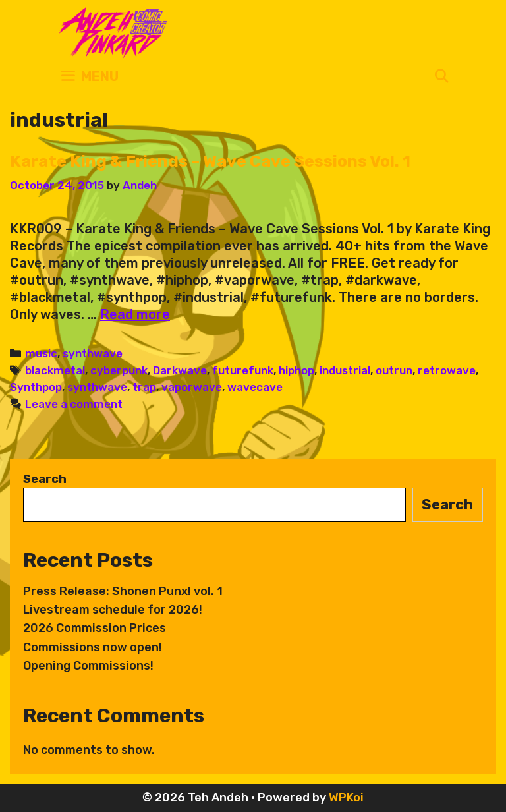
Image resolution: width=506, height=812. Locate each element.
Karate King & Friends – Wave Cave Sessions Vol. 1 (210, 161)
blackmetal (55, 370)
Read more (135, 314)
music (41, 353)
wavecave (255, 387)
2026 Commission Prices (95, 628)
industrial (345, 370)
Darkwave (180, 370)
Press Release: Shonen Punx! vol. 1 (123, 591)
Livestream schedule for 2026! (113, 610)
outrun (394, 370)
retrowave (447, 370)
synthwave (93, 353)
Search (45, 479)
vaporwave (192, 387)
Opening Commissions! (88, 666)
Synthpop (36, 387)
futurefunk (243, 370)
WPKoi (346, 797)
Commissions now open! (93, 647)
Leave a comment (74, 404)
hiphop (296, 370)
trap (144, 387)
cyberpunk (119, 370)
